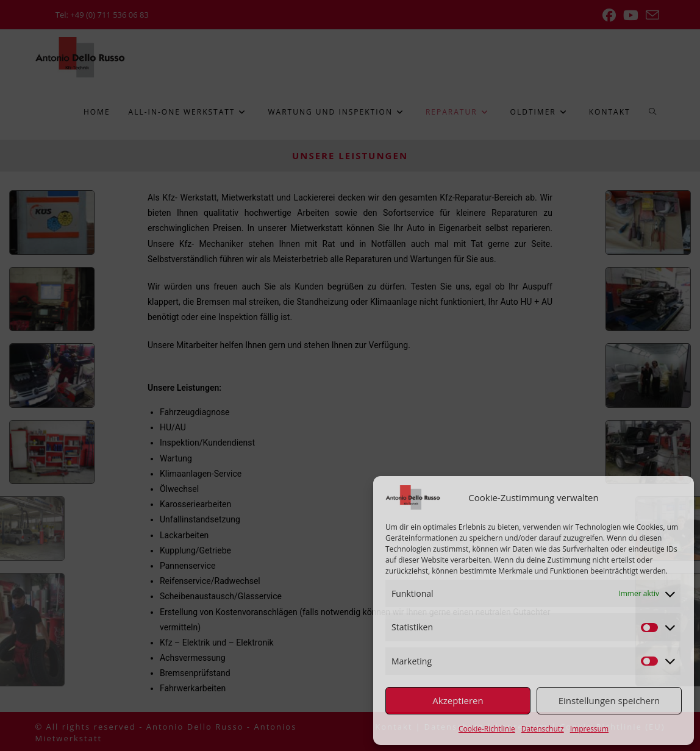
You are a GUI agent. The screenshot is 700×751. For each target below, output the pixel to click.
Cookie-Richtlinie (487, 729)
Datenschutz (543, 729)
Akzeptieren (458, 700)
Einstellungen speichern (609, 700)
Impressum (589, 729)
